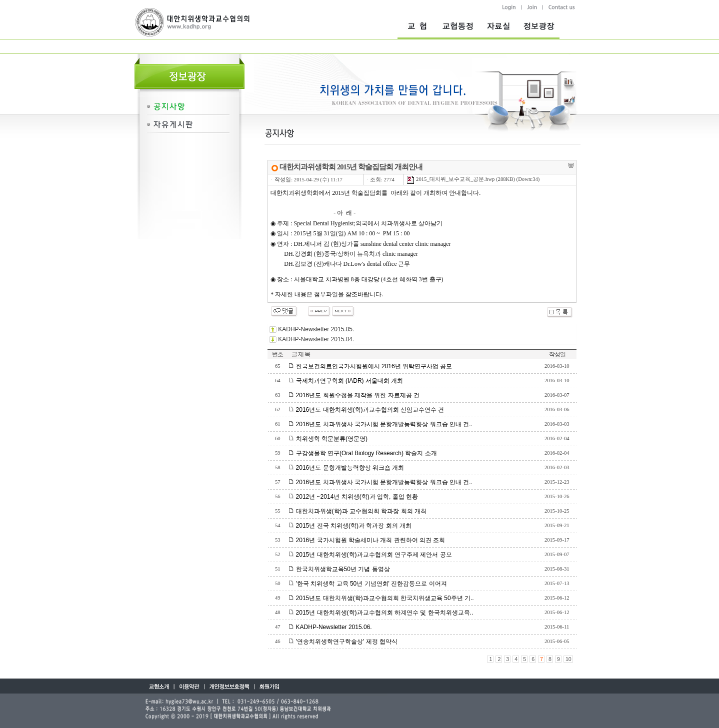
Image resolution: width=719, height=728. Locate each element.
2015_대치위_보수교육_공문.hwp (450, 179)
